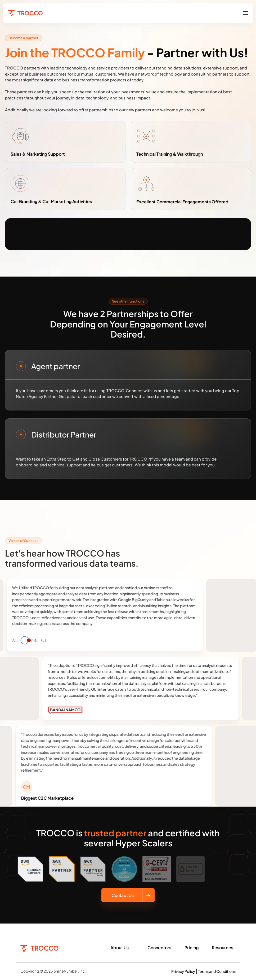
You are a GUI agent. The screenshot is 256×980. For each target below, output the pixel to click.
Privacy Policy (183, 971)
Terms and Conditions (217, 971)
